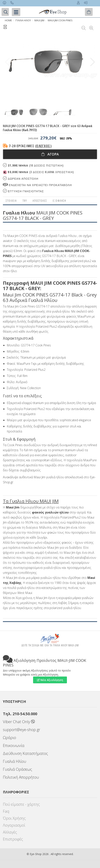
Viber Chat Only (19, 722)
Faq (6, 811)
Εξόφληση (59, 201)
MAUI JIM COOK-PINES (60, 20)
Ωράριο (9, 738)
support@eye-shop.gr (22, 730)
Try (25, 201)
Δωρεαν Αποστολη (21, 178)
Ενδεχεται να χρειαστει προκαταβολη (37, 185)
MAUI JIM (39, 20)
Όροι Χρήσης (14, 818)
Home (8, 20)
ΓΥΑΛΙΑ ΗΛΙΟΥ (23, 20)
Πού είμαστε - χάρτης (21, 804)
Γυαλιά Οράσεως (18, 769)
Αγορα (50, 154)
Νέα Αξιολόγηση (50, 680)
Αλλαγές (10, 832)
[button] (93, 62)
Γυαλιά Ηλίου (15, 761)
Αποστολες (40, 201)
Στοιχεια (11, 201)
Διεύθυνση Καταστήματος (25, 753)
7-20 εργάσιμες (30, 146)
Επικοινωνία (14, 745)
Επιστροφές (13, 839)
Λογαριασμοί (14, 825)
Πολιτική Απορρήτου (21, 777)
